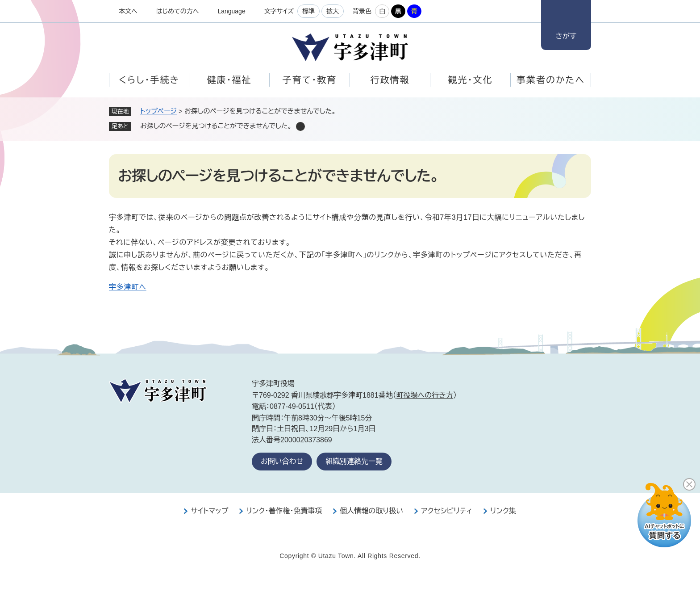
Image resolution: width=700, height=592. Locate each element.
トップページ (158, 111)
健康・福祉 (229, 80)
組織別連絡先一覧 (354, 461)
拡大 (333, 11)
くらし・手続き (149, 80)
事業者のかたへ (551, 80)
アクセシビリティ (447, 511)
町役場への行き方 (425, 395)
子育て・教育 (310, 80)
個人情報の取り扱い (371, 511)
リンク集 (503, 511)
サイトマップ (209, 511)
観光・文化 (471, 80)
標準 (308, 11)
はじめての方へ (178, 11)
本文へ (128, 11)
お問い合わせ (282, 461)
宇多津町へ (128, 287)
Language (231, 11)
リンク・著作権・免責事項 (284, 511)
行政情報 (390, 80)
